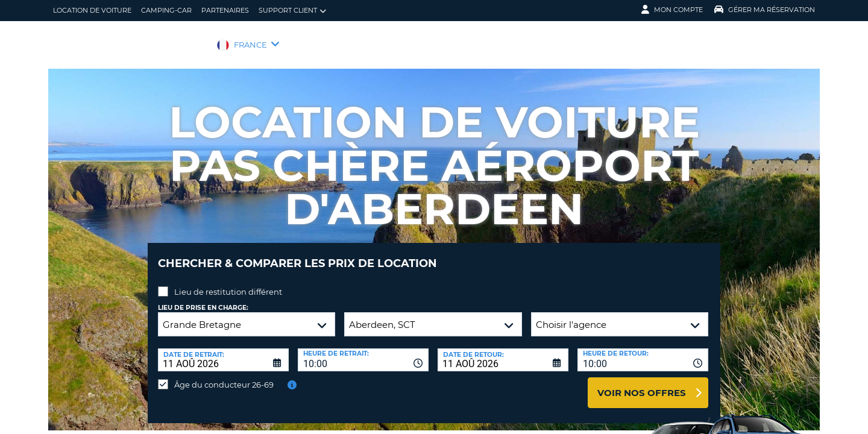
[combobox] (363, 351)
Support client (292, 11)
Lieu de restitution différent (228, 283)
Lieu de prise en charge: (203, 299)
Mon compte (672, 10)
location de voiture (92, 10)
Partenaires (225, 10)
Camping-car (166, 10)
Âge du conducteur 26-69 (224, 376)
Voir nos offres (642, 384)
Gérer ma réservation (765, 10)
